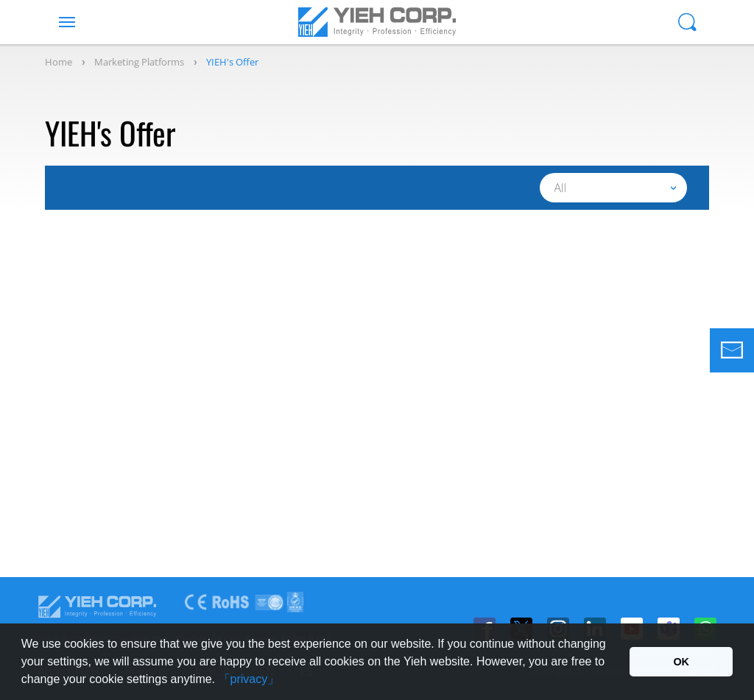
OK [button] (681, 662)
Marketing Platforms (139, 62)
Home (59, 62)
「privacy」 (249, 679)
